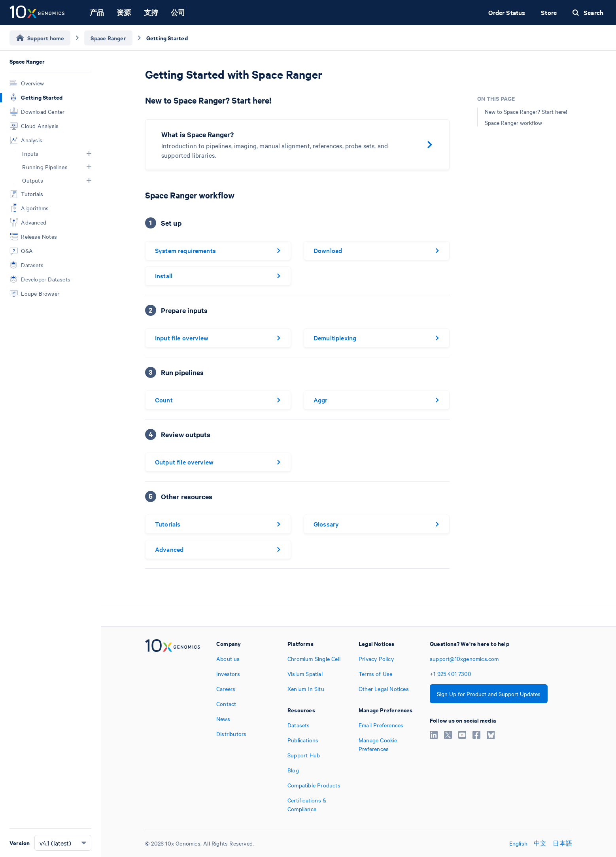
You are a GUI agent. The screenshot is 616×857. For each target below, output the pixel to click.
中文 (540, 843)
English (518, 843)
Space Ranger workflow (513, 123)
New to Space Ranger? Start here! (526, 111)
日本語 (562, 843)
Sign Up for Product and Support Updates (489, 694)
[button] (89, 153)
